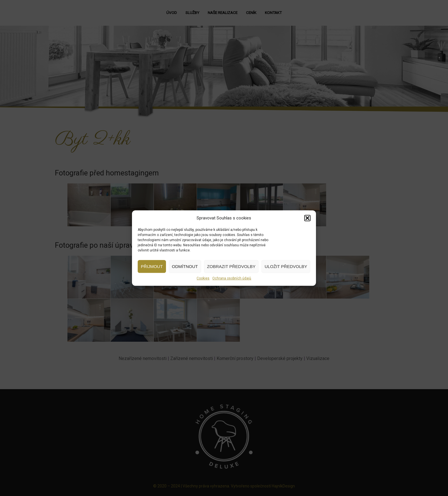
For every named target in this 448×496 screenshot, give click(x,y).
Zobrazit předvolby (231, 266)
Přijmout (152, 266)
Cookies (203, 278)
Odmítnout (185, 266)
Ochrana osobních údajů (232, 278)
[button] (307, 218)
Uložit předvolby (286, 266)
